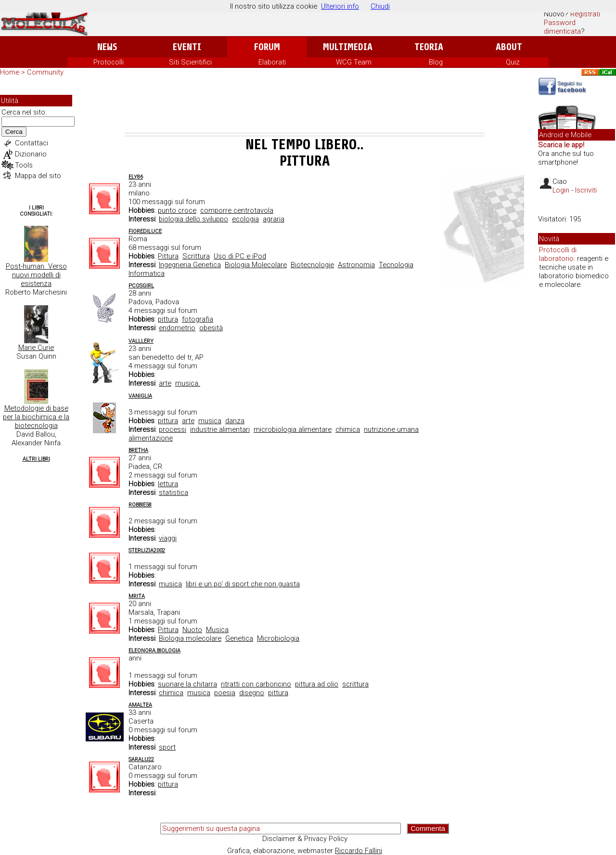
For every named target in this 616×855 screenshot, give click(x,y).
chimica (348, 429)
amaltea (140, 705)
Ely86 (136, 177)
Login (561, 190)
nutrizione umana (391, 429)
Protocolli (109, 62)
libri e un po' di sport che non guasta (243, 584)
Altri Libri (36, 459)
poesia (225, 693)
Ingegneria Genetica (190, 265)
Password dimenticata (562, 27)
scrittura (355, 684)
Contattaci (32, 143)
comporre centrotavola (237, 210)
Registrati (585, 14)
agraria (274, 219)
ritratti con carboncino (256, 684)
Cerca (14, 132)
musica (210, 421)
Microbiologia (278, 638)
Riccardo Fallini (359, 851)
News (107, 47)
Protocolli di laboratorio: (558, 254)
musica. (188, 383)
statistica (173, 492)
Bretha (138, 450)
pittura (168, 319)
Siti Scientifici (190, 62)
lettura (168, 484)
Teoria (429, 47)
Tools (24, 165)
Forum (267, 47)
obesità (211, 328)
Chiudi (380, 6)
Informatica (147, 273)
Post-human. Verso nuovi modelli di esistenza (36, 275)
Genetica (239, 638)
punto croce (177, 210)
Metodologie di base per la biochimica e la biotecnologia (36, 417)
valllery (141, 341)
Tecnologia (396, 265)
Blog (436, 62)
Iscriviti (586, 190)
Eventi (187, 47)
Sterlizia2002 (147, 551)
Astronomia (356, 265)
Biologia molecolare (190, 638)
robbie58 (140, 505)
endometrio (177, 328)
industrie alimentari (220, 429)
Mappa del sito (38, 176)
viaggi (168, 538)
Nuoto (192, 630)
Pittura (168, 256)
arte (165, 383)
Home (10, 72)
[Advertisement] (305, 106)
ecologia (245, 219)
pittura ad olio (317, 684)
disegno (252, 693)
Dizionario (31, 154)
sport (167, 747)
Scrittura (196, 256)
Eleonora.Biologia (154, 651)
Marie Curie (36, 348)
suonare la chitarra (187, 684)
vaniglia (140, 396)
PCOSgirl (141, 286)
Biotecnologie (312, 265)
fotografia (198, 319)
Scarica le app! (561, 145)
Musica (217, 630)
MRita (137, 596)
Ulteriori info (340, 6)
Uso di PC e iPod (240, 256)
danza (235, 421)
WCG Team (354, 62)
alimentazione (151, 438)
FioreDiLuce (145, 231)
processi (173, 429)
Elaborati (272, 62)
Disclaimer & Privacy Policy (305, 839)
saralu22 (141, 759)
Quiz (513, 62)
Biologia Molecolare (256, 265)
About (509, 47)
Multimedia (348, 47)
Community (45, 72)
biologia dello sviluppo (193, 219)
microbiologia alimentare (293, 429)
